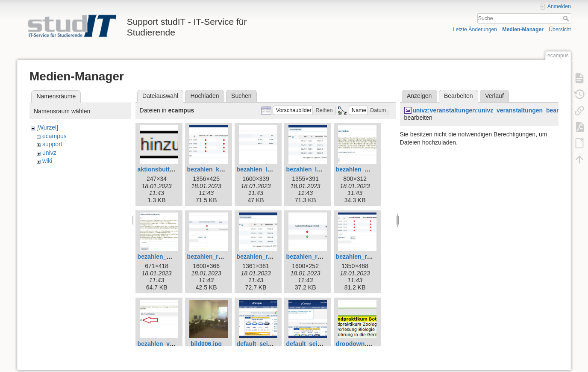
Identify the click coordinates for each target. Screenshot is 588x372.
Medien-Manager (523, 30)
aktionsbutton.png (164, 169)
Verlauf (494, 96)
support (52, 144)
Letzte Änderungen (475, 30)
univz (49, 153)
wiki (47, 161)
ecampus (54, 136)
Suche (567, 18)
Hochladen (205, 96)
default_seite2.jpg (312, 344)
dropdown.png (357, 344)
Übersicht (560, 30)
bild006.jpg (206, 344)
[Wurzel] (47, 127)
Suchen (241, 96)
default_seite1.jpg (262, 344)
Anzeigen (419, 96)
